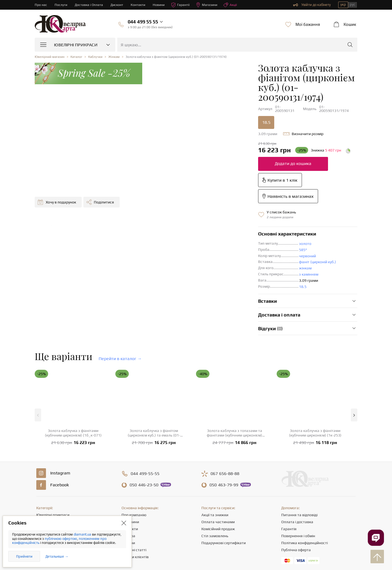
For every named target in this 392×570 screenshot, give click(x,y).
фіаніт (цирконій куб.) (226, 206)
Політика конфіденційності (304, 487)
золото (214, 188)
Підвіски (44, 487)
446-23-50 (144, 430)
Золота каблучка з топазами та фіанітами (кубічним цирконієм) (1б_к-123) (234, 378)
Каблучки (44, 466)
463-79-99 (224, 430)
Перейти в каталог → (120, 303)
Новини (161, 5)
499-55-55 (145, 418)
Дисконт (118, 5)
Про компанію (134, 459)
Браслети (44, 494)
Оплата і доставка (297, 466)
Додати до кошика (202, 140)
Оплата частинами (218, 466)
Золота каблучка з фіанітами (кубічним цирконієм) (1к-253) (315, 377)
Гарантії (183, 5)
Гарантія (289, 473)
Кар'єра (128, 480)
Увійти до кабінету (312, 5)
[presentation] (196, 556)
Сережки (44, 473)
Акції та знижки (215, 459)
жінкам (214, 213)
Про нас (41, 5)
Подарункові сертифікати (224, 487)
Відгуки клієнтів (135, 501)
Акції (234, 5)
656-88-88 (225, 418)
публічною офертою (61, 539)
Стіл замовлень (215, 480)
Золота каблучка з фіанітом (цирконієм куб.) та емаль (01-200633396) (154, 378)
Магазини (210, 5)
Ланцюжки (46, 480)
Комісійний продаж (218, 473)
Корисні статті (134, 494)
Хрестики (44, 501)
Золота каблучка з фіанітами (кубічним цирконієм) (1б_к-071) (73, 377)
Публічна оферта (296, 494)
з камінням (218, 219)
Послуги (61, 5)
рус (352, 4)
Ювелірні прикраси (53, 459)
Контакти (140, 5)
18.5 (175, 99)
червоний (216, 200)
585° (212, 194)
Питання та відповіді (299, 459)
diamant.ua (83, 534)
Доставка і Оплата (90, 5)
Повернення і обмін (298, 480)
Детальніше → (57, 556)
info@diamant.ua (237, 519)
